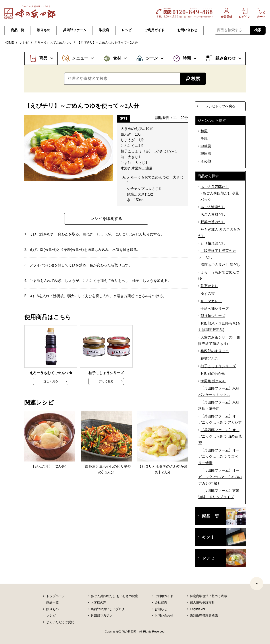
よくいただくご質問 (60, 622)
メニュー (80, 58)
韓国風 (206, 154)
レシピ (127, 30)
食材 (117, 58)
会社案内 (161, 602)
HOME (9, 42)
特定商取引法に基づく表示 (208, 596)
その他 (206, 161)
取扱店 (104, 30)
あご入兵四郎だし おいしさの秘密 (114, 596)
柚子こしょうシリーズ (218, 366)
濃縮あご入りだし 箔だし (220, 265)
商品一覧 (17, 30)
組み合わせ (226, 58)
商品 (43, 58)
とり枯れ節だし (213, 243)
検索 (258, 30)
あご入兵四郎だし (215, 187)
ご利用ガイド (154, 30)
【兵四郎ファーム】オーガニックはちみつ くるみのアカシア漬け (220, 477)
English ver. (198, 609)
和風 (204, 131)
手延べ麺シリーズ (215, 309)
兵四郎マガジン (102, 615)
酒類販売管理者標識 (204, 615)
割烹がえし (209, 286)
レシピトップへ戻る (220, 106)
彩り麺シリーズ (213, 316)
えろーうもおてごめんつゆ (53, 42)
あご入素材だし (213, 214)
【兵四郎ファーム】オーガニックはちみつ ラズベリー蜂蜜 (219, 457)
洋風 (204, 139)
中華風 (206, 146)
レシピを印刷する (106, 219)
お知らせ (161, 609)
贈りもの (44, 30)
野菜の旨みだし (213, 222)
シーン (152, 58)
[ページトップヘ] (257, 584)
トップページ (56, 596)
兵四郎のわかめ (213, 374)
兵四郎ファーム (75, 30)
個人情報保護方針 (202, 602)
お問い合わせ (187, 30)
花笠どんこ (209, 359)
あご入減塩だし (213, 207)
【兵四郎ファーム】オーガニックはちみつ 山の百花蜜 (220, 436)
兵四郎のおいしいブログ (108, 609)
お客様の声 (98, 602)
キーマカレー (211, 301)
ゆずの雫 (208, 293)
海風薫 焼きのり (213, 381)
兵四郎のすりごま (215, 351)
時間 (187, 58)
